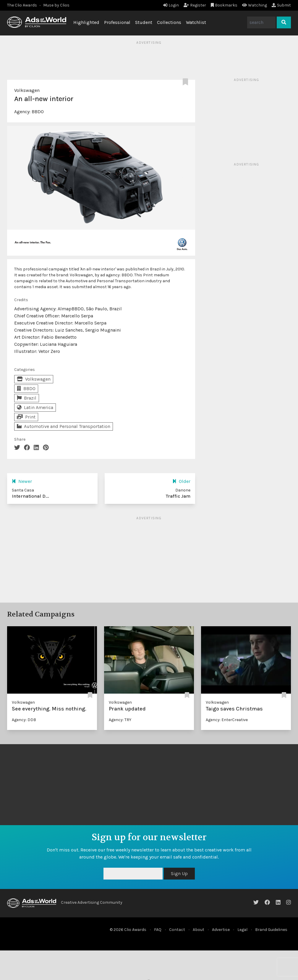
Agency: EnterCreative (227, 720)
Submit (281, 5)
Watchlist (196, 22)
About (199, 930)
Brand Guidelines (271, 930)
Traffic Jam (178, 496)
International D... (30, 496)
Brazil (27, 398)
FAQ (158, 930)
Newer (22, 481)
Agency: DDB (24, 720)
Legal (242, 930)
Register (195, 5)
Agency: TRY (120, 720)
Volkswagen (27, 90)
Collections (169, 22)
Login (171, 5)
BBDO (38, 112)
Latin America (35, 407)
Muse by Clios (56, 5)
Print (26, 417)
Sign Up (179, 873)
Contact (177, 930)
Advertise (221, 930)
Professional (117, 22)
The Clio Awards (22, 5)
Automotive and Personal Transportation (64, 426)
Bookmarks (224, 5)
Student (144, 22)
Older (181, 481)
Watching (255, 5)
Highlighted (86, 22)
